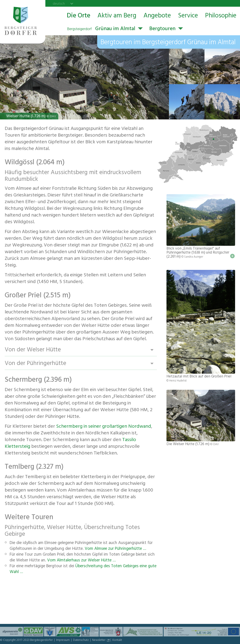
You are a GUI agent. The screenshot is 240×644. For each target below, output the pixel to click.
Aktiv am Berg (117, 16)
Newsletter (99, 640)
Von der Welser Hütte (33, 350)
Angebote (157, 16)
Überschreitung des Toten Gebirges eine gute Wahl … (83, 569)
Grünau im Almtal (101, 29)
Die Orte (79, 16)
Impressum (63, 640)
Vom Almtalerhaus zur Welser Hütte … (81, 561)
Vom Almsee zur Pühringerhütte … (115, 549)
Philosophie (221, 16)
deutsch (59, 4)
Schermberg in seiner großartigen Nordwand (104, 427)
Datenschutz (81, 640)
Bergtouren (162, 29)
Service (188, 16)
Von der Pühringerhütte (35, 364)
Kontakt (117, 640)
